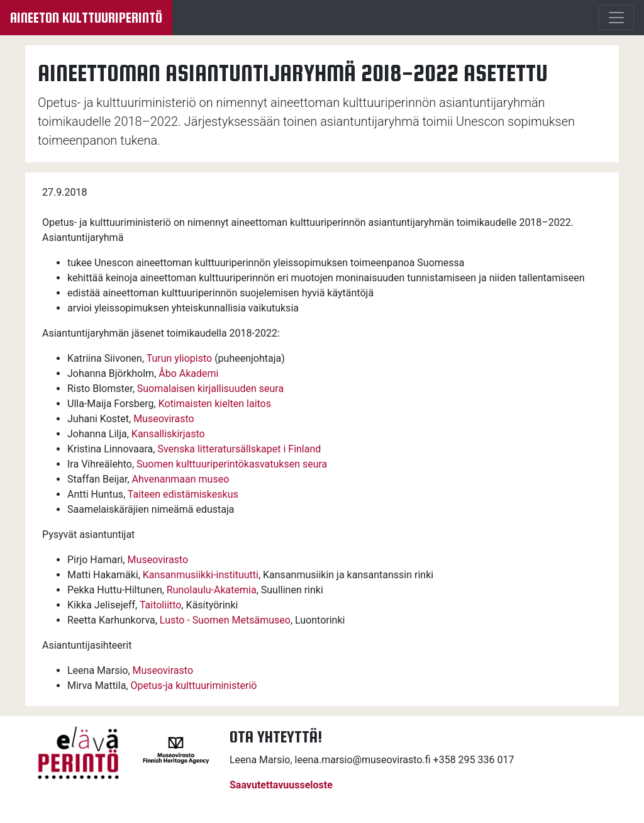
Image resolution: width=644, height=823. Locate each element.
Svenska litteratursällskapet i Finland (239, 449)
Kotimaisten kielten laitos (215, 404)
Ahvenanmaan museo (181, 479)
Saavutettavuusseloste (281, 785)
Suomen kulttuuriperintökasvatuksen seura (232, 464)
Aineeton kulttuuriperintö (86, 18)
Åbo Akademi (188, 373)
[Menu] (616, 18)
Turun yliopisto (179, 358)
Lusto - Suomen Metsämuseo (225, 620)
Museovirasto (164, 419)
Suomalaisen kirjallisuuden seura (210, 389)
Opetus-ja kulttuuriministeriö (193, 686)
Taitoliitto (161, 605)
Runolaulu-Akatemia (212, 590)
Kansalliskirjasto (168, 434)
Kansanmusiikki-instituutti (201, 575)
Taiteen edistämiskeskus (183, 494)
